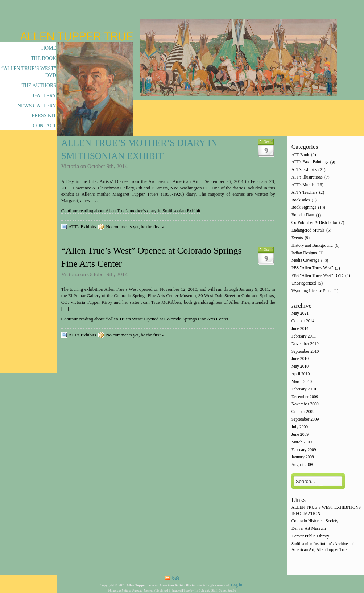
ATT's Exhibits (82, 227)
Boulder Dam (303, 215)
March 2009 (302, 442)
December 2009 (305, 397)
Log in (236, 585)
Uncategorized (304, 283)
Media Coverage (305, 261)
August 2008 (302, 465)
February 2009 (304, 450)
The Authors (39, 85)
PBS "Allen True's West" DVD (317, 276)
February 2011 (304, 336)
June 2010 (300, 359)
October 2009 (303, 412)
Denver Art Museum (309, 529)
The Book (44, 58)
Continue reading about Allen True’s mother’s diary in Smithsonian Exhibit (131, 211)
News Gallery (37, 106)
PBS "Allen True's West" (312, 268)
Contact (44, 126)
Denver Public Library (310, 536)
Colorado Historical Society (315, 521)
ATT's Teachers (305, 193)
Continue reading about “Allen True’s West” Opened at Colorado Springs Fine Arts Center (145, 319)
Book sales (301, 200)
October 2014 (303, 321)
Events (297, 238)
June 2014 (300, 329)
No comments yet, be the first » (135, 227)
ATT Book (300, 155)
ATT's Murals (303, 185)
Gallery (45, 96)
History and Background (312, 246)
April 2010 (301, 374)
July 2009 (300, 427)
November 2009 (305, 404)
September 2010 (305, 351)
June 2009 (300, 435)
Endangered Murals (308, 230)
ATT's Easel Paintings (310, 162)
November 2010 (305, 344)
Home (49, 48)
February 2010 (304, 389)
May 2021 (300, 314)
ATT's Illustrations (307, 177)
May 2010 (300, 367)
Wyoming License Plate (312, 291)
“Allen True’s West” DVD (29, 72)
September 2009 (305, 419)
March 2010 (302, 382)
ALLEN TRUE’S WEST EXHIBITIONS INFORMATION (326, 511)
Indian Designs (304, 253)
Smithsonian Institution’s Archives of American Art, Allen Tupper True (323, 547)
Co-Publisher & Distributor (315, 223)
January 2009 (303, 457)
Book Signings (304, 208)
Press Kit (44, 116)
